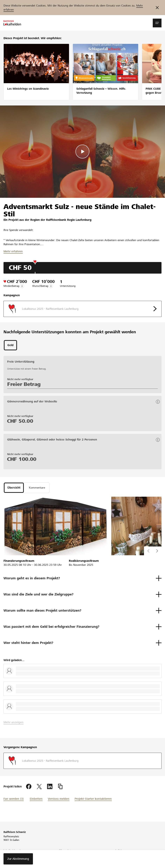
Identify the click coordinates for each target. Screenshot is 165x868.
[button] (157, 23)
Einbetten (36, 799)
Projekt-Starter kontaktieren (93, 799)
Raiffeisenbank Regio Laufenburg (69, 220)
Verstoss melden (59, 799)
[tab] (10, 345)
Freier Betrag (24, 384)
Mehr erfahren (13, 251)
